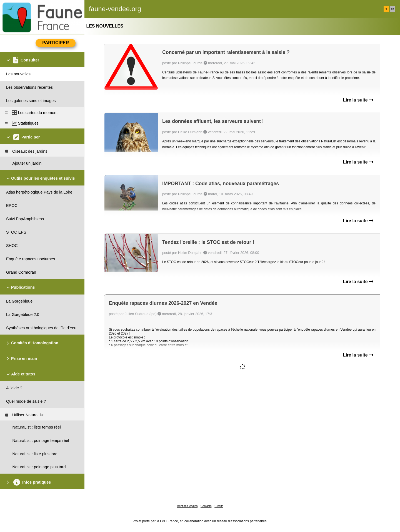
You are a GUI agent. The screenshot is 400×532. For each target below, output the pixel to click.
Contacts (206, 506)
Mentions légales (187, 506)
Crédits (219, 506)
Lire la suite (358, 100)
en (392, 9)
